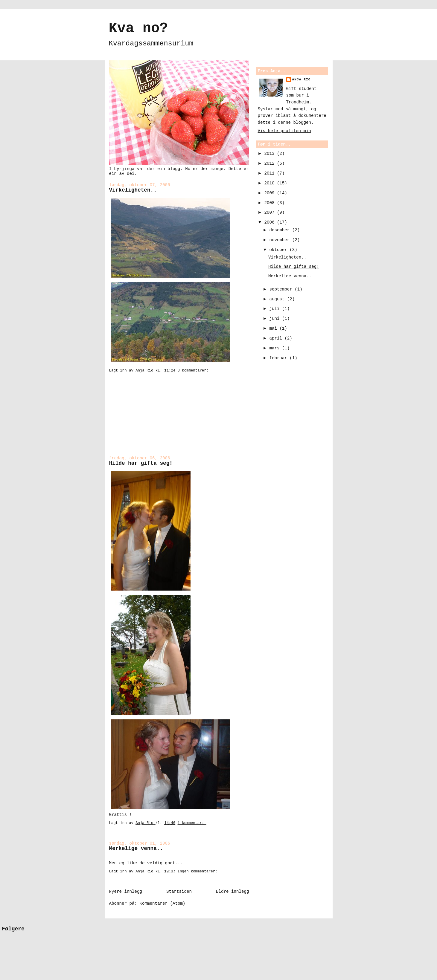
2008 (270, 203)
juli (275, 309)
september (282, 289)
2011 (270, 173)
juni (275, 319)
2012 (270, 163)
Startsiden (179, 892)
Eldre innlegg (232, 892)
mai (274, 328)
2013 (270, 154)
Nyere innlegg (126, 892)
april (277, 338)
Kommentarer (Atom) (162, 903)
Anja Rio (302, 79)
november (281, 240)
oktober (279, 250)
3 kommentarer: (194, 371)
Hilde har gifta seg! (141, 463)
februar (279, 358)
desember (281, 230)
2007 (270, 212)
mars (275, 348)
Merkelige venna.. (136, 848)
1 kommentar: (192, 823)
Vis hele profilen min (284, 131)
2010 (270, 183)
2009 (270, 193)
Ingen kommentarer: (199, 872)
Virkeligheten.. (133, 190)
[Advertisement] (139, 418)
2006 (270, 222)
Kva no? (138, 29)
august (278, 299)
